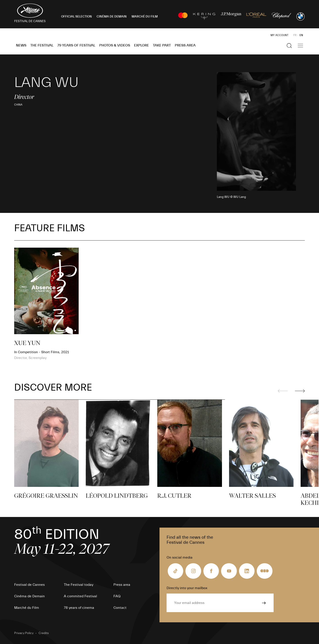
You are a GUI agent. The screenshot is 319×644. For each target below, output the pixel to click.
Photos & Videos (115, 45)
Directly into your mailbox (187, 588)
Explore (141, 45)
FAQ (117, 596)
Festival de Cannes (29, 585)
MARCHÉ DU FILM (145, 17)
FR (295, 35)
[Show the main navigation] (300, 46)
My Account (279, 35)
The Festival (42, 45)
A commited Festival (80, 596)
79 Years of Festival (76, 45)
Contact (120, 608)
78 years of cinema (79, 608)
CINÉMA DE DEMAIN (112, 17)
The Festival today (79, 585)
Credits (44, 633)
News (21, 45)
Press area (185, 45)
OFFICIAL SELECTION (77, 17)
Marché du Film (27, 608)
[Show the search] (289, 46)
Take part (162, 45)
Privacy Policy (24, 633)
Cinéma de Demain (29, 596)
